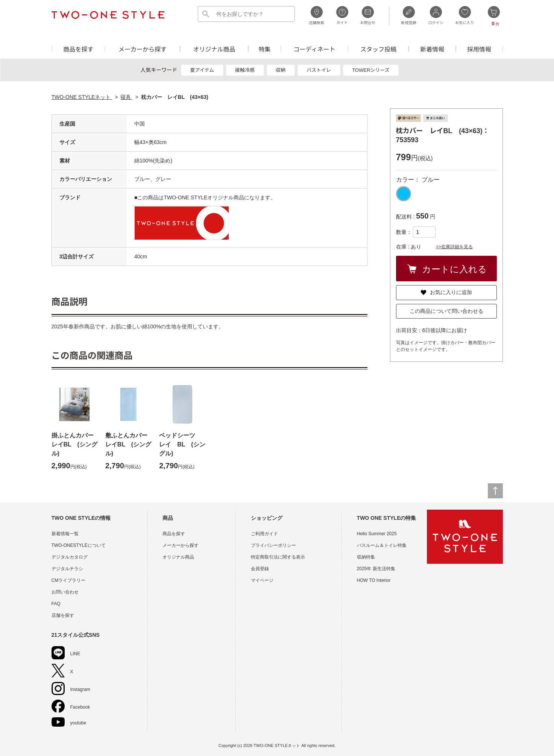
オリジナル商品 (214, 49)
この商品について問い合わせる (446, 311)
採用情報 (479, 49)
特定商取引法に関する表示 (278, 557)
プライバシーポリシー (273, 545)
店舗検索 (317, 15)
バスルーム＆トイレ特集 (382, 545)
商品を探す (78, 49)
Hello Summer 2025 (377, 534)
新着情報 (432, 49)
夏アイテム (202, 70)
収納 (281, 70)
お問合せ (368, 15)
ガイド (342, 15)
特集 (265, 49)
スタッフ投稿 (378, 49)
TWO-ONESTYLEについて (79, 545)
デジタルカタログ (70, 557)
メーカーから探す (143, 49)
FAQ (56, 604)
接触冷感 (245, 70)
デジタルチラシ (67, 569)
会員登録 (260, 569)
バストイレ (319, 70)
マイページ (262, 580)
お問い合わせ (65, 592)
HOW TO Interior (374, 580)
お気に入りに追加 (446, 292)
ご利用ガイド (264, 534)
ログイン (436, 15)
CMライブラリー (69, 580)
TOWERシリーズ (371, 70)
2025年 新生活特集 (376, 569)
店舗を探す (63, 615)
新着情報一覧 (65, 534)
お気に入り (465, 15)
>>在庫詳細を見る (454, 247)
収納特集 (366, 557)
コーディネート (315, 49)
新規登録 (409, 15)
